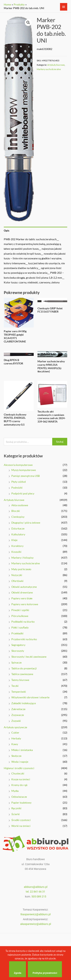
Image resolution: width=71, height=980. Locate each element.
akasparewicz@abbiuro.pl (36, 924)
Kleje (14, 540)
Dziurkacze (18, 528)
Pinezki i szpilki (20, 610)
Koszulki (16, 552)
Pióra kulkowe (20, 616)
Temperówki (19, 692)
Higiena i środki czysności (19, 768)
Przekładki (17, 633)
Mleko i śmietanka (22, 750)
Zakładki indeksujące (24, 703)
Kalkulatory (18, 534)
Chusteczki (18, 773)
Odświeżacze (19, 797)
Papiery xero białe (22, 598)
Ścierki (16, 814)
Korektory (17, 546)
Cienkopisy (18, 517)
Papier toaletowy (21, 803)
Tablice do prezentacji (24, 668)
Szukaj (60, 442)
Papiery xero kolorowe (25, 604)
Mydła (15, 791)
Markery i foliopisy (22, 558)
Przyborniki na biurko (24, 639)
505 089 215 (39, 897)
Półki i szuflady (20, 627)
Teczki (15, 686)
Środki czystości (21, 820)
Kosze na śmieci (21, 779)
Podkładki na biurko (23, 622)
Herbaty (16, 738)
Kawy (15, 744)
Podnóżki (17, 488)
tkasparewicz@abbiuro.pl (35, 914)
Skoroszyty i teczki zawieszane (29, 657)
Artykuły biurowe (14, 500)
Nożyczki (17, 575)
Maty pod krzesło (21, 569)
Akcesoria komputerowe (18, 465)
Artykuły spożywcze (15, 727)
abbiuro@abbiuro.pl (36, 887)
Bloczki (16, 511)
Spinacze (16, 662)
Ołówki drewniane (22, 592)
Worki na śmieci (21, 826)
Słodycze (16, 756)
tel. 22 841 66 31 (35, 892)
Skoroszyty (18, 651)
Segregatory (18, 645)
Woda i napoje (20, 762)
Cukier (15, 732)
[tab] (35, 230)
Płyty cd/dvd (19, 482)
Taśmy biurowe (20, 680)
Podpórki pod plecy (23, 493)
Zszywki (16, 721)
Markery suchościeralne (26, 563)
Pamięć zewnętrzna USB (26, 476)
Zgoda (18, 973)
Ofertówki (17, 581)
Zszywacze (18, 715)
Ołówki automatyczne (24, 587)
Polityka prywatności (45, 973)
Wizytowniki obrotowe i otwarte (30, 697)
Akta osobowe (20, 505)
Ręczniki (16, 808)
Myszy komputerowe (24, 470)
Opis (7, 230)
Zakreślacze (18, 709)
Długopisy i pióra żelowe (26, 523)
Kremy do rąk (19, 785)
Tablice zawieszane (22, 674)
